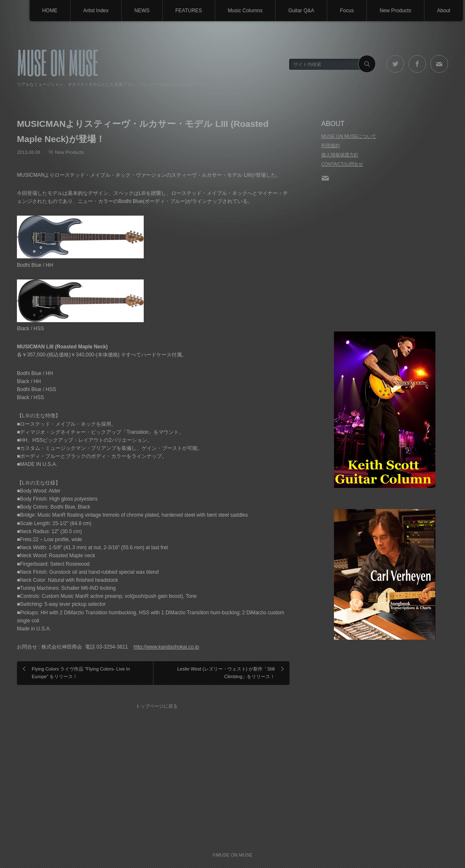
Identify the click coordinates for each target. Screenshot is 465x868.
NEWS (142, 11)
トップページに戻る (157, 706)
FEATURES (189, 11)
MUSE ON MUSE (58, 62)
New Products (395, 11)
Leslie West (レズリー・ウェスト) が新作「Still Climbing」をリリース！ (226, 673)
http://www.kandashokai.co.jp (166, 647)
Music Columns (245, 11)
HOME (50, 11)
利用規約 (331, 145)
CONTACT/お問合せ (342, 164)
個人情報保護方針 (340, 155)
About (444, 11)
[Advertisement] (385, 257)
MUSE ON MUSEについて (349, 136)
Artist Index (96, 11)
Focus (347, 11)
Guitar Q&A (301, 11)
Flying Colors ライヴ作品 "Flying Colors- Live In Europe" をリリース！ (81, 673)
